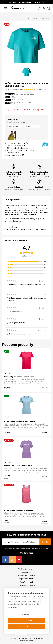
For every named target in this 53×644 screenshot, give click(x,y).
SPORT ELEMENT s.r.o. (22, 638)
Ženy (43, 18)
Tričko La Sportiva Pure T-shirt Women (19, 377)
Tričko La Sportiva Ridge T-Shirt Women (19, 421)
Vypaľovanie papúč (26, 579)
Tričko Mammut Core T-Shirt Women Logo (20, 466)
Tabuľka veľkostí (26, 582)
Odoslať (45, 542)
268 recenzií (27, 256)
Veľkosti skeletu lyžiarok (26, 585)
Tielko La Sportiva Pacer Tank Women (19, 510)
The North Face (17, 89)
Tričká (48, 18)
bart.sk (31, 641)
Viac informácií (13, 607)
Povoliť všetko (26, 627)
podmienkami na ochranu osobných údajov (36, 548)
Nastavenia (26, 615)
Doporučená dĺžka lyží (26, 575)
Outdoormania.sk (33, 18)
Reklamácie (26, 572)
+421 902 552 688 (16, 127)
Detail (45, 388)
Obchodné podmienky (26, 569)
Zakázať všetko (26, 621)
